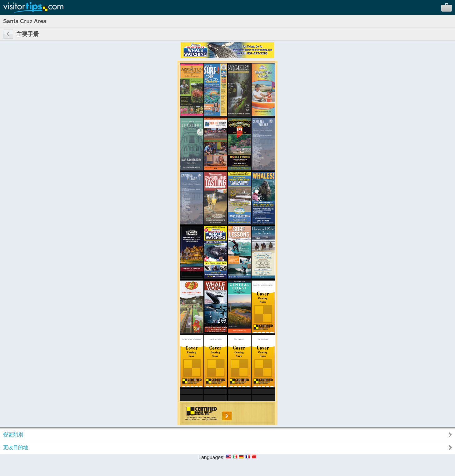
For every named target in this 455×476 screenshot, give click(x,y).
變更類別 (13, 435)
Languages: (212, 457)
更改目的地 (16, 447)
